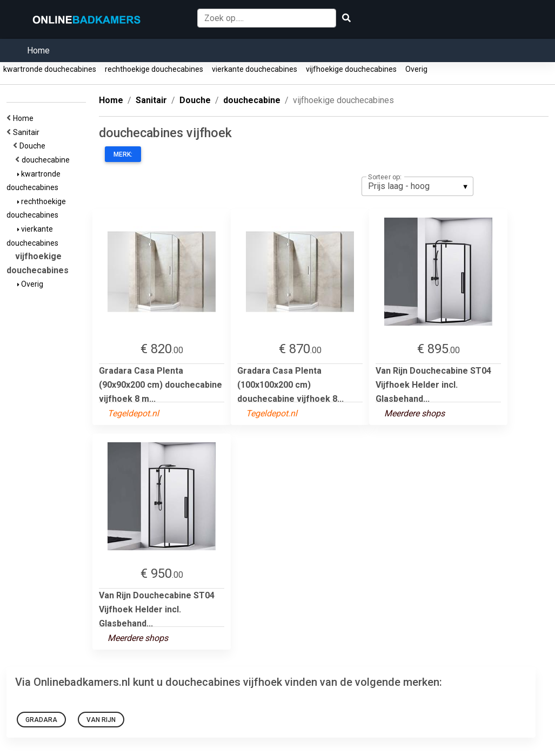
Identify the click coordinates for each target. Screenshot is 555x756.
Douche (34, 146)
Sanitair (28, 132)
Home (38, 50)
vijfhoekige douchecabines (351, 69)
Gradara (41, 720)
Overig (416, 69)
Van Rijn (101, 720)
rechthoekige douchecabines (154, 69)
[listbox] (417, 186)
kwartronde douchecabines (50, 69)
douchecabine (47, 160)
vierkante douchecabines (255, 69)
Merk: (123, 154)
